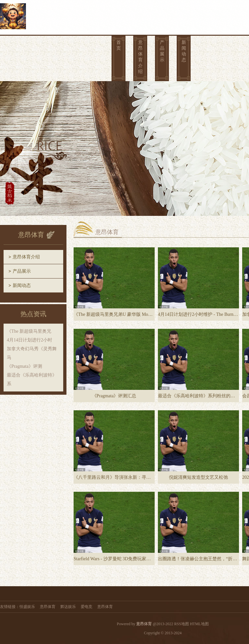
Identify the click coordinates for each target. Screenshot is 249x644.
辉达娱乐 (68, 607)
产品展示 (162, 51)
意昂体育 (48, 607)
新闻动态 (184, 51)
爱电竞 (87, 607)
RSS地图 (181, 624)
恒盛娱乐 (27, 607)
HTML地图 (199, 624)
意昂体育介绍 (140, 57)
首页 (119, 45)
